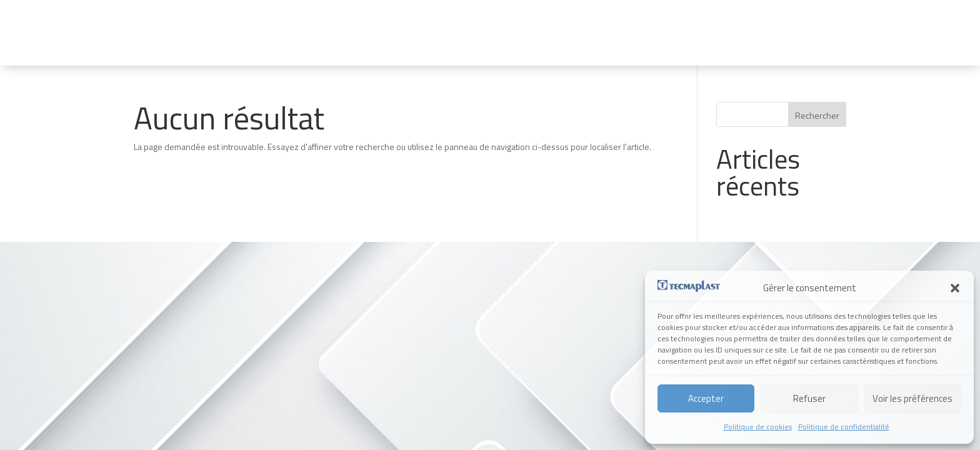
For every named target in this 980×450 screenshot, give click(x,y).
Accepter (706, 398)
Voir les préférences (912, 398)
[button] (955, 288)
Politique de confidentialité (844, 427)
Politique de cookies (758, 427)
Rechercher (817, 115)
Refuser (809, 398)
